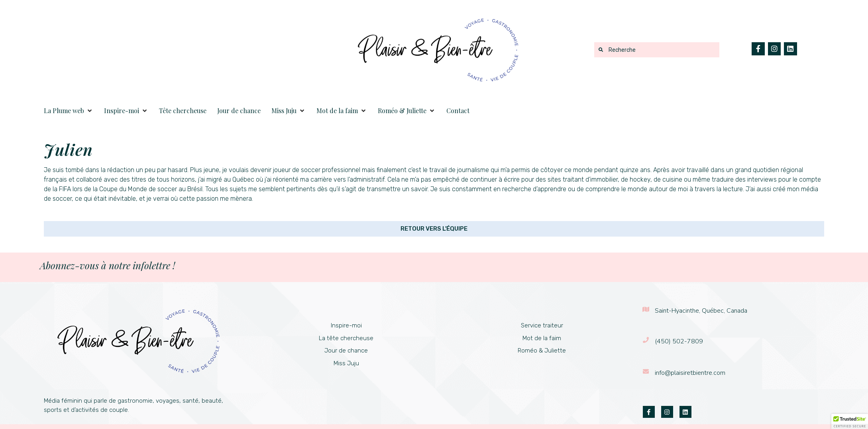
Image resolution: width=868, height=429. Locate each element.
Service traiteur (542, 325)
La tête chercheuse (346, 338)
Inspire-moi (346, 325)
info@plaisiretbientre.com (690, 373)
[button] (69, 111)
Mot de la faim (542, 338)
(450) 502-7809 (679, 341)
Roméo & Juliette (542, 351)
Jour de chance (346, 351)
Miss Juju (346, 363)
